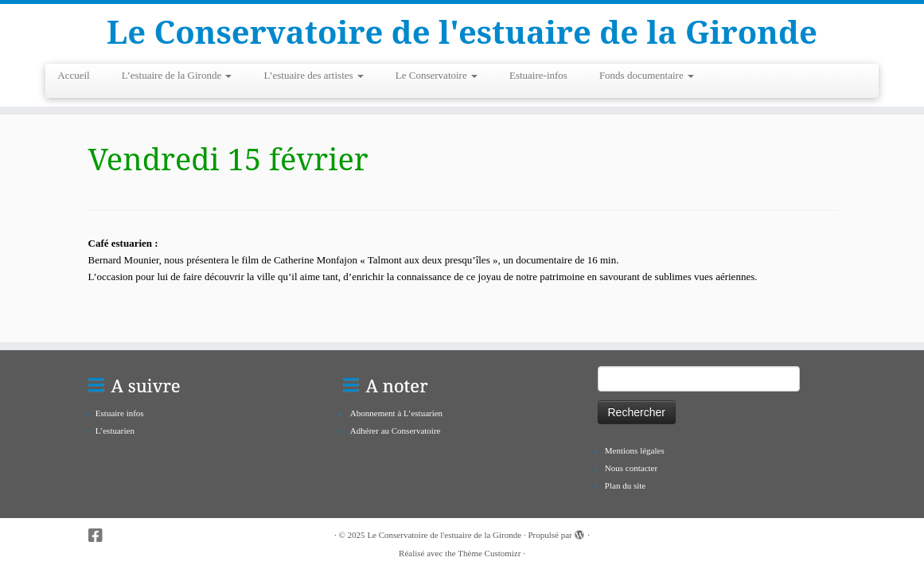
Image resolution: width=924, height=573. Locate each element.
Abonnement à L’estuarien (396, 413)
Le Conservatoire (437, 75)
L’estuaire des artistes (313, 75)
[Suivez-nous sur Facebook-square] (101, 536)
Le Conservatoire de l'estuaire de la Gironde (462, 32)
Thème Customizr (489, 553)
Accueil (73, 75)
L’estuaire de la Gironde (177, 75)
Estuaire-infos (538, 75)
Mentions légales (635, 450)
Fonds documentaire (647, 75)
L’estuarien (115, 431)
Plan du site (625, 485)
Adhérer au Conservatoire (396, 431)
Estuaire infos (120, 413)
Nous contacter (631, 468)
